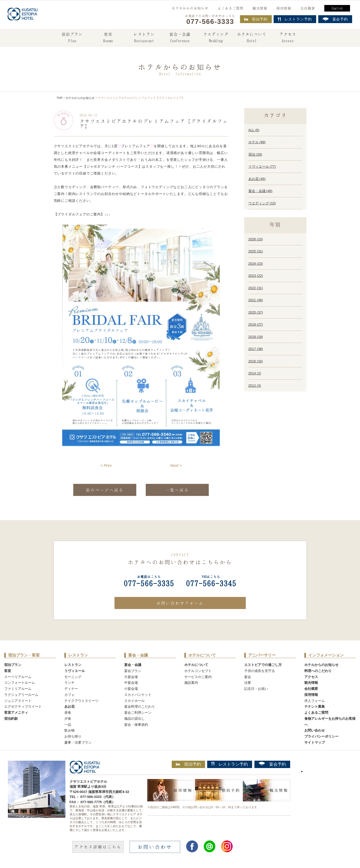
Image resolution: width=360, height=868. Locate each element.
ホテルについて (252, 38)
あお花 (69, 706)
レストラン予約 (230, 764)
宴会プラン (133, 671)
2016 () (256, 361)
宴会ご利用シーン (138, 713)
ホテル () (257, 142)
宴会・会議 (180, 38)
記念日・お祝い (256, 689)
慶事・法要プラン (78, 742)
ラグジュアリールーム (21, 695)
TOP (60, 98)
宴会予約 (272, 764)
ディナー (71, 689)
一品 (68, 725)
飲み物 (69, 730)
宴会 (248, 677)
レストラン (144, 38)
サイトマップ (315, 742)
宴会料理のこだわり (140, 706)
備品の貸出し (134, 719)
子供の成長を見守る (260, 671)
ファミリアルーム (18, 689)
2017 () (256, 349)
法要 (248, 683)
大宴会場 (131, 677)
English (337, 8)
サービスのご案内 (198, 677)
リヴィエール (75, 671)
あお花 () (257, 179)
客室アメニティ (16, 713)
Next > (176, 465)
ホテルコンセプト (198, 671)
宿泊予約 (256, 19)
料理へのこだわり (318, 671)
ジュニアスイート (18, 701)
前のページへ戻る (105, 490)
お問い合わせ (315, 730)
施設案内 (191, 683)
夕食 (68, 719)
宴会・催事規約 (136, 725)
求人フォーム (315, 701)
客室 (108, 38)
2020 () (256, 312)
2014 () (255, 373)
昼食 (68, 713)
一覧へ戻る (177, 490)
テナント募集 (315, 706)
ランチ (69, 683)
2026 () (256, 239)
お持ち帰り (73, 736)
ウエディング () (262, 203)
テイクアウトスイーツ (81, 701)
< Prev (106, 465)
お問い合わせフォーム (180, 603)
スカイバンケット (138, 695)
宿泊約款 (11, 719)
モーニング (73, 677)
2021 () (256, 300)
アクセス (288, 38)
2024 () (256, 264)
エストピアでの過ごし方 (263, 665)
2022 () (256, 288)
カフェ (69, 695)
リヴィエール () (262, 166)
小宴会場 (131, 689)
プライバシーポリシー (321, 736)
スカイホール (134, 701)
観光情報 (260, 8)
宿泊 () (255, 154)
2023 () (256, 276)
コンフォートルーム (20, 683)
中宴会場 (131, 683)
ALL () (254, 130)
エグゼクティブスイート (23, 706)
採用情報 (284, 8)
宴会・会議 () (260, 191)
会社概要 (308, 8)
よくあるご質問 (231, 8)
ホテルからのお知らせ (190, 8)
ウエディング (216, 38)
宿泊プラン (72, 38)
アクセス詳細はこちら (98, 847)
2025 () (256, 251)
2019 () (256, 324)
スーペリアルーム (18, 677)
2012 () (255, 386)
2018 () (256, 337)
